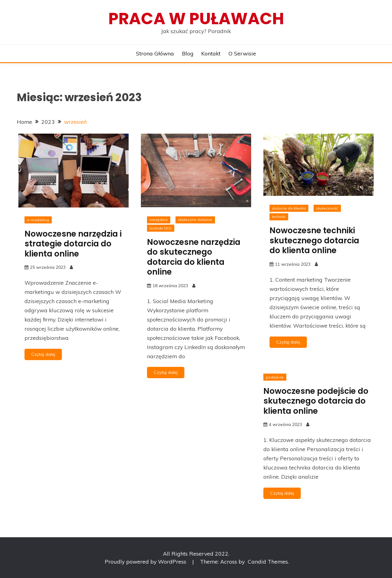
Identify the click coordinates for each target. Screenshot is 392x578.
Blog (188, 53)
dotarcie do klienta (289, 208)
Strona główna (155, 53)
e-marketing (38, 220)
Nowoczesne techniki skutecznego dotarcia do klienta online (314, 240)
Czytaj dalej (43, 354)
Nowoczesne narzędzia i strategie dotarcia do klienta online (73, 244)
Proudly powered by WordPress (146, 561)
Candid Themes (268, 561)
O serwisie (242, 53)
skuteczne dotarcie (195, 220)
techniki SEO (160, 228)
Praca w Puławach (196, 19)
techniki (279, 217)
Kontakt (211, 53)
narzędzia (158, 220)
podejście (275, 377)
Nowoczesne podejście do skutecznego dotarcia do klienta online (316, 401)
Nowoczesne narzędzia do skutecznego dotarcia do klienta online (194, 257)
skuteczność (327, 208)
